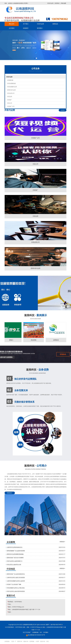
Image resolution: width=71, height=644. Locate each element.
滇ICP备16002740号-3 (57, 625)
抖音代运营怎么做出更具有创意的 (16, 591)
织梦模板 (32, 641)
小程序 (37, 641)
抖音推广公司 (11, 106)
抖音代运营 (50, 3)
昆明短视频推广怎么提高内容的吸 (16, 551)
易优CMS (43, 641)
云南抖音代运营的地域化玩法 (15, 547)
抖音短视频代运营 (12, 87)
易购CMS (26, 641)
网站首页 (12, 24)
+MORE (63, 110)
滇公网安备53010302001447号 (36, 635)
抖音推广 (10, 100)
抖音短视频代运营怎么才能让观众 (16, 588)
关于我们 (26, 24)
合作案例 (12, 28)
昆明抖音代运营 (11, 90)
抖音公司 (10, 103)
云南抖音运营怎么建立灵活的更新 (16, 577)
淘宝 (48, 641)
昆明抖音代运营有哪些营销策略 (15, 554)
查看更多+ (10, 493)
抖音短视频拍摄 (11, 83)
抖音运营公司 (11, 93)
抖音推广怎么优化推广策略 (14, 584)
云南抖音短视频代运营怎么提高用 (16, 581)
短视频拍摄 (10, 80)
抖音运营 (10, 96)
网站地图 (64, 3)
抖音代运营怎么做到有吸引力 (15, 561)
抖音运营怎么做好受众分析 (14, 565)
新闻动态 (55, 24)
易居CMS (20, 641)
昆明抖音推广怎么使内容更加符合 (16, 574)
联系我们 (57, 3)
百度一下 (14, 641)
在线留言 (26, 28)
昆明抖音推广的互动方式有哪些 (15, 558)
